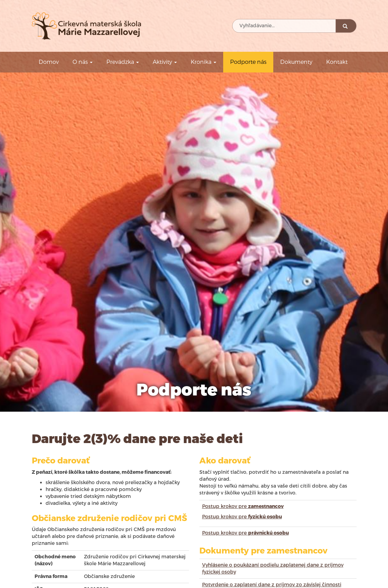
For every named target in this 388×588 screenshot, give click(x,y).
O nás (83, 62)
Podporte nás (248, 62)
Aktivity (165, 62)
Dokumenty (296, 62)
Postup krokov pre (243, 506)
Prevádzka (123, 62)
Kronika (204, 62)
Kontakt (337, 62)
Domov (49, 62)
